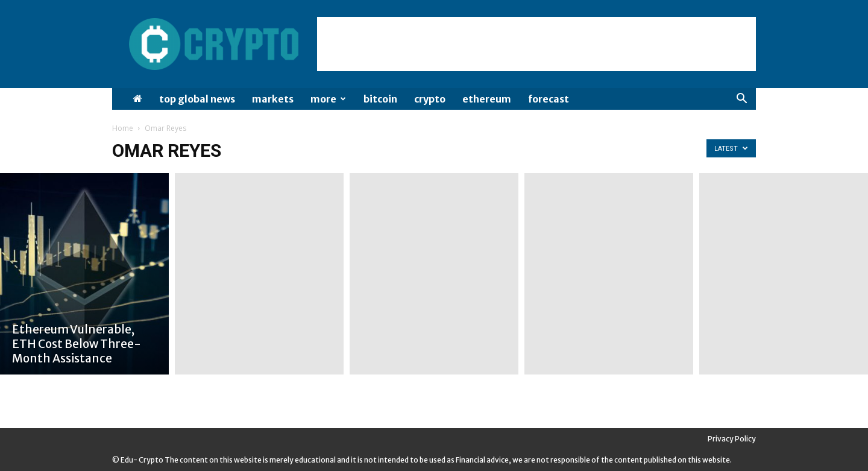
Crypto (430, 99)
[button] (741, 100)
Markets (273, 99)
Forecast (549, 99)
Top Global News (197, 99)
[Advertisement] (536, 44)
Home (123, 128)
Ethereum (487, 99)
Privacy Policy (732, 439)
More (328, 99)
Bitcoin (380, 99)
